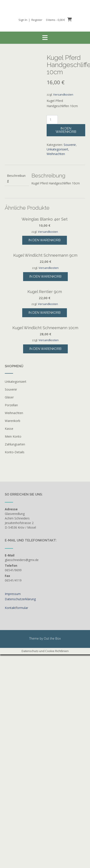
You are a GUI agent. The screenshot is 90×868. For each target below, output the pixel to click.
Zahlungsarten (15, 653)
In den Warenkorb (66, 130)
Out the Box (52, 847)
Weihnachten (56, 154)
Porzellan (11, 613)
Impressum (13, 802)
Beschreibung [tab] (16, 178)
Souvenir (70, 145)
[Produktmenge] (52, 120)
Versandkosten (63, 95)
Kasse (9, 637)
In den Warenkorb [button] (45, 286)
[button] (45, 38)
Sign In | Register (30, 20)
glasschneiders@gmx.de (22, 768)
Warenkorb (13, 629)
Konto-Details (15, 660)
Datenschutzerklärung (20, 807)
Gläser (9, 606)
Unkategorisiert (57, 149)
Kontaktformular (16, 816)
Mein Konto (13, 645)
